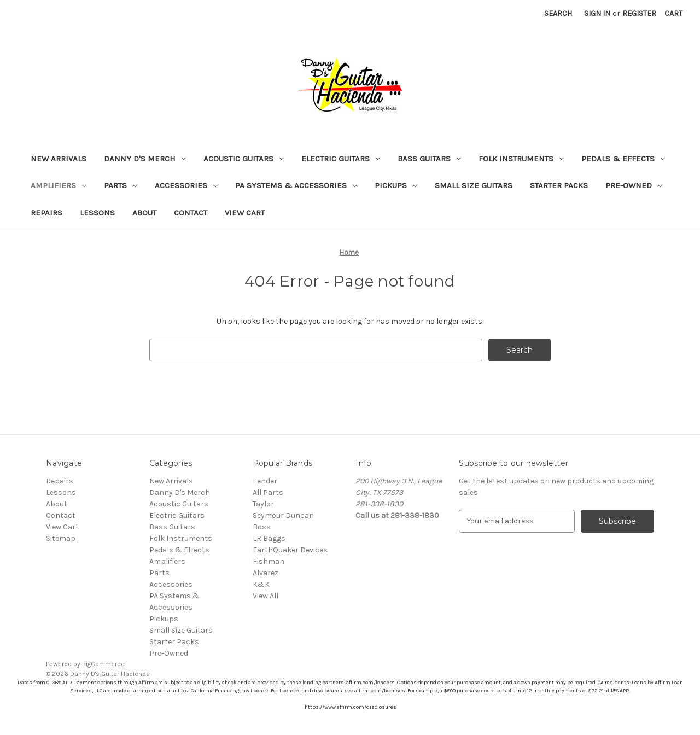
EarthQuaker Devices (290, 550)
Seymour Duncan (283, 515)
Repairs (46, 213)
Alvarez (266, 573)
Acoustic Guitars (244, 159)
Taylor (263, 504)
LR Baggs (269, 538)
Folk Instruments (521, 159)
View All (266, 596)
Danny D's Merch (145, 159)
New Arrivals (59, 159)
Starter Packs (559, 185)
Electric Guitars (341, 159)
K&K (261, 584)
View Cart (245, 213)
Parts (121, 185)
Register (639, 13)
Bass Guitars (429, 159)
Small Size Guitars (474, 185)
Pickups (396, 185)
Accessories (186, 185)
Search (558, 13)
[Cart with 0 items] (673, 13)
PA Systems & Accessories (296, 185)
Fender (265, 481)
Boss (262, 527)
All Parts (268, 492)
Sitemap (61, 538)
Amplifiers (59, 185)
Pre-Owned (634, 185)
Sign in (597, 13)
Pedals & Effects (623, 159)
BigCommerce (103, 664)
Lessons (97, 213)
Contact (191, 213)
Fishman (269, 561)
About (144, 213)
